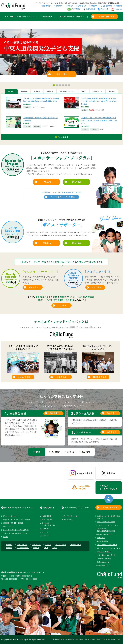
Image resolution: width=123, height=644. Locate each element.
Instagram (118, 9)
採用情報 (119, 6)
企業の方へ (59, 6)
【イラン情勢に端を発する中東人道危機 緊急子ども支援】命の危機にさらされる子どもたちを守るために (99, 101)
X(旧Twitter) (90, 9)
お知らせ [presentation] (37, 91)
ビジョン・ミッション (11, 516)
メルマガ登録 (76, 9)
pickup (43, 107)
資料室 (5, 537)
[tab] (11, 91)
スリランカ (46, 536)
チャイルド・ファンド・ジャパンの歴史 (17, 520)
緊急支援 (92, 110)
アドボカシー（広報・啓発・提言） (50, 524)
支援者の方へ (47, 6)
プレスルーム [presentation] (97, 91)
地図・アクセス (8, 526)
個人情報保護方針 (23, 548)
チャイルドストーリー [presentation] (67, 91)
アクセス (70, 6)
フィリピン (36, 107)
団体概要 (9, 545)
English (55, 548)
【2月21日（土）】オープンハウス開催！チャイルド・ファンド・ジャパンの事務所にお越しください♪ (99, 121)
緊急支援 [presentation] (112, 91)
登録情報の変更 (76, 545)
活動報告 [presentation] (50, 91)
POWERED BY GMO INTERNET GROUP (65, 639)
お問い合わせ (82, 6)
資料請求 (94, 6)
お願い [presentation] (84, 91)
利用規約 (36, 548)
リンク (46, 548)
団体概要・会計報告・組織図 (13, 523)
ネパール (45, 532)
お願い (84, 110)
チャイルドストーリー (71, 516)
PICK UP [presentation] (11, 91)
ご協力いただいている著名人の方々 (15, 533)
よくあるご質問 (106, 6)
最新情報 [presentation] (24, 91)
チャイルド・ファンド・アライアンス (16, 530)
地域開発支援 (47, 516)
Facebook (105, 9)
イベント (27, 126)
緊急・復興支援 (47, 520)
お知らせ (37, 126)
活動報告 (27, 107)
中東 (102, 110)
